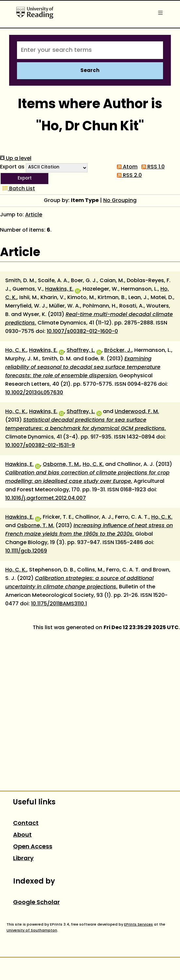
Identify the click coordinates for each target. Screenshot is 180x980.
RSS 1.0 (152, 167)
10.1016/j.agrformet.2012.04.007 (46, 498)
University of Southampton (32, 930)
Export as (12, 167)
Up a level (16, 159)
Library (23, 859)
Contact (26, 823)
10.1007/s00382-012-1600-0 (82, 332)
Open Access (33, 847)
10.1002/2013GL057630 (34, 393)
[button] (25, 179)
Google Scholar (36, 903)
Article (34, 215)
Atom (126, 167)
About (22, 835)
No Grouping (120, 201)
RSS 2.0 (128, 176)
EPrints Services (139, 925)
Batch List (17, 189)
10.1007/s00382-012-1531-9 (40, 446)
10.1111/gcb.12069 (26, 551)
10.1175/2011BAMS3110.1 (59, 604)
